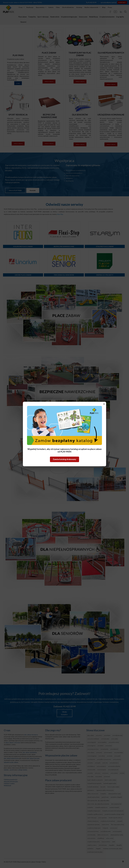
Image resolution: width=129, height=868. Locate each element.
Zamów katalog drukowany (64, 459)
